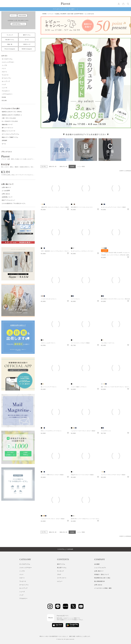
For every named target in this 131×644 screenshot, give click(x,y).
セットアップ (6, 81)
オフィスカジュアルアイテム (10, 134)
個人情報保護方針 (100, 581)
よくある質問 (6, 191)
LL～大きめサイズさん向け (10, 121)
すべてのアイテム (7, 59)
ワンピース (5, 75)
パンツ (4, 68)
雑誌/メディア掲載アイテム (10, 137)
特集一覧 (10, 44)
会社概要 (97, 564)
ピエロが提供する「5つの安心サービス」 (14, 203)
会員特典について (7, 197)
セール (27, 40)
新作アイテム (27, 35)
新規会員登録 (22, 16)
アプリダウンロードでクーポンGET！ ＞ (66, 9)
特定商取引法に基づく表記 (102, 578)
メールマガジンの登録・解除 (103, 588)
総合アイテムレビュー (8, 200)
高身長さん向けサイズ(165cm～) (12, 115)
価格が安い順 (53, 166)
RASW (4, 97)
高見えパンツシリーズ (8, 131)
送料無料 (5, 140)
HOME (44, 14)
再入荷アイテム (10, 40)
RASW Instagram (27, 49)
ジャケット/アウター (8, 62)
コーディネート (62, 578)
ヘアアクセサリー (7, 94)
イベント (51, 14)
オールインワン (6, 78)
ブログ (59, 574)
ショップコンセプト (100, 568)
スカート (5, 72)
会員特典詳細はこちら (18, 24)
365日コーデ (27, 44)
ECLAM (4, 101)
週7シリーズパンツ (8, 128)
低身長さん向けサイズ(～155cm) (12, 112)
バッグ (4, 85)
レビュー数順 (81, 166)
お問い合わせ (6, 194)
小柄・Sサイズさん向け (9, 118)
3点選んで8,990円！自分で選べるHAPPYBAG (69, 14)
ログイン (13, 16)
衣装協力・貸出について (102, 574)
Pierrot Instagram (10, 49)
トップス (5, 65)
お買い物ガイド (6, 187)
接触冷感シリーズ (7, 125)
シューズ (5, 88)
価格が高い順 (63, 166)
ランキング (10, 35)
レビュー (60, 581)
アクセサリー (6, 91)
